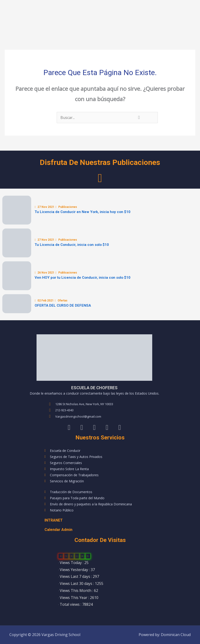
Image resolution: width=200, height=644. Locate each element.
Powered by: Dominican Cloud (165, 635)
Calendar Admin (58, 530)
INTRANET (54, 520)
